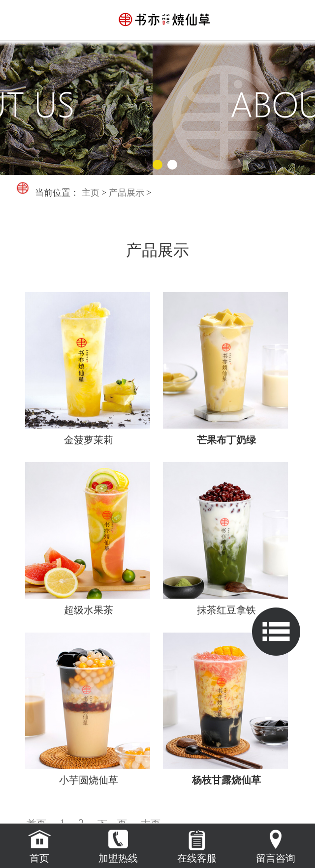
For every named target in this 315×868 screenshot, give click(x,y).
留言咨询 (276, 858)
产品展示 (126, 193)
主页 (91, 193)
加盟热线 (118, 858)
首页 (39, 858)
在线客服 (197, 858)
